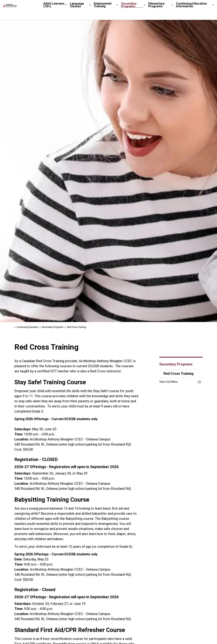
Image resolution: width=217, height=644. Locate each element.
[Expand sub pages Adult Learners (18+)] (66, 15)
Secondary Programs (129, 15)
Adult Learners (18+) (54, 15)
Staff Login (198, 5)
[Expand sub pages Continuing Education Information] (213, 15)
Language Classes (77, 15)
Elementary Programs (156, 15)
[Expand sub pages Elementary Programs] (172, 15)
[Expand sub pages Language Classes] (90, 15)
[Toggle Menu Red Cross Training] (199, 382)
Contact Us (181, 5)
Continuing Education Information (191, 15)
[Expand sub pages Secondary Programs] (145, 15)
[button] (178, 382)
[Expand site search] (211, 5)
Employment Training (103, 15)
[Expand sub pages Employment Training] (117, 15)
